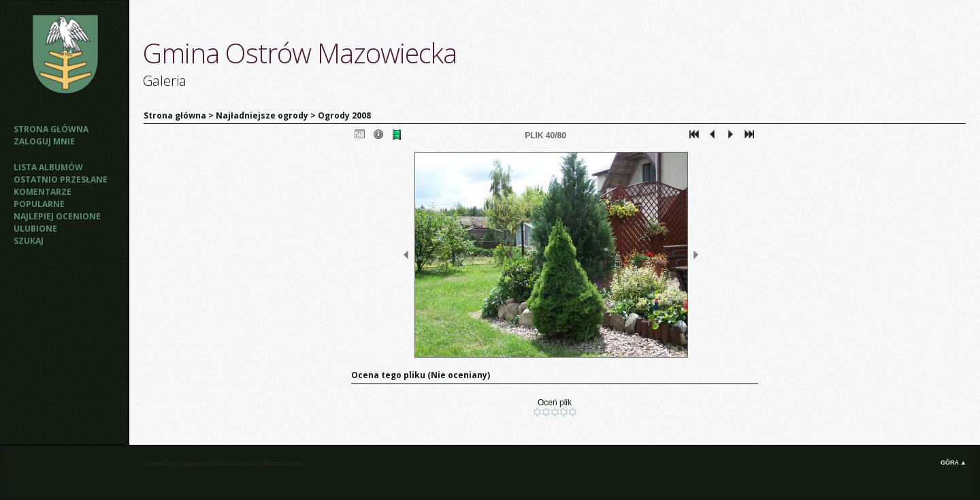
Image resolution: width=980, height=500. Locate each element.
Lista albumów (48, 167)
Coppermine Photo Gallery (213, 464)
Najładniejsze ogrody (262, 115)
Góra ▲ (953, 463)
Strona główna (51, 129)
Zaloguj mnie (44, 141)
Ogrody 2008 (344, 115)
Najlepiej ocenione (57, 216)
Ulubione (35, 229)
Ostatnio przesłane (61, 179)
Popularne (39, 204)
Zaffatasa (269, 464)
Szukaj (29, 241)
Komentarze (43, 192)
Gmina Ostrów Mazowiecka (300, 53)
